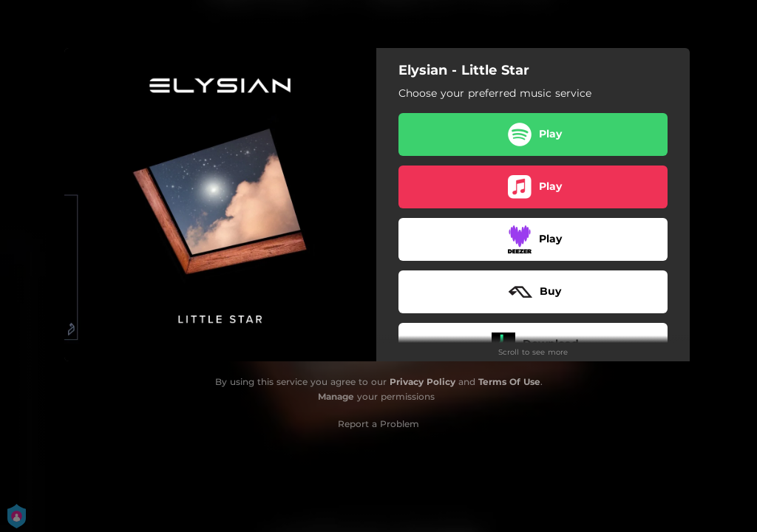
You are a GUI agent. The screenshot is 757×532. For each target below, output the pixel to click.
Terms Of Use (509, 382)
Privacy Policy (422, 382)
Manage (336, 396)
